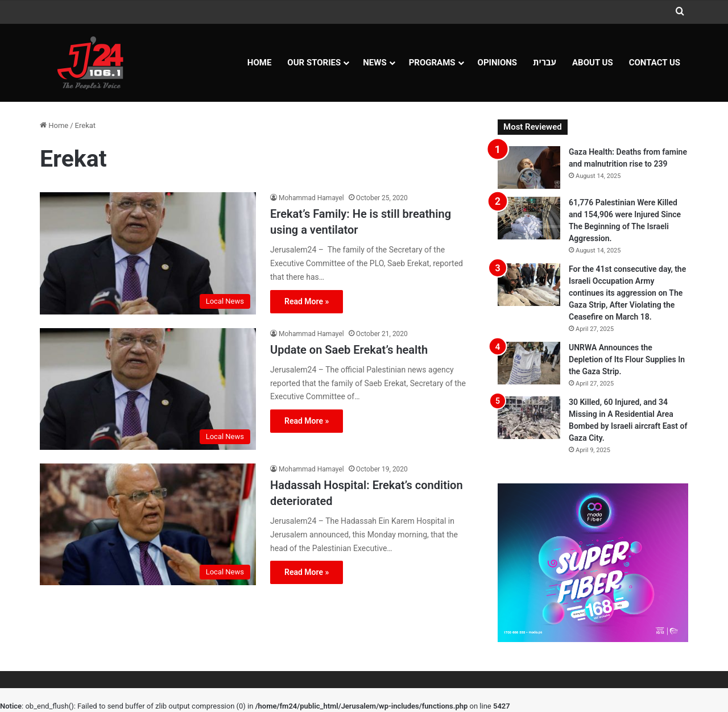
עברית (545, 63)
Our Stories (314, 63)
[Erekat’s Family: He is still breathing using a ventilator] (148, 253)
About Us (593, 63)
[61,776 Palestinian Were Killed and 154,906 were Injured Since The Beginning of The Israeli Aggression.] (529, 218)
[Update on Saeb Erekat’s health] (148, 389)
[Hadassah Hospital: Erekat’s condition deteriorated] (148, 524)
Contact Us (655, 63)
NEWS (375, 63)
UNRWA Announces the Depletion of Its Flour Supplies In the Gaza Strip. (627, 359)
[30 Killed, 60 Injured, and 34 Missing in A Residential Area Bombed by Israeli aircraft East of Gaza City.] (529, 418)
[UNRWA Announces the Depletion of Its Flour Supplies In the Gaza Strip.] (529, 363)
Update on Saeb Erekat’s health (349, 350)
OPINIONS (498, 63)
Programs (432, 63)
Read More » (307, 301)
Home (260, 63)
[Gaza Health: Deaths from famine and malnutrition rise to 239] (529, 167)
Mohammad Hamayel (311, 198)
